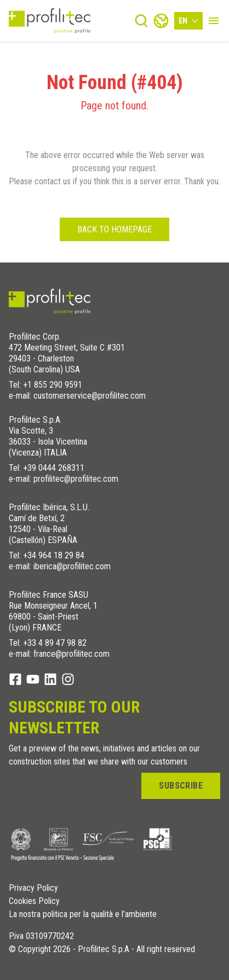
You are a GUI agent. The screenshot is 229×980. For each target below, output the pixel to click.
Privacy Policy (33, 888)
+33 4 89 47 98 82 (55, 643)
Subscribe (181, 786)
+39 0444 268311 (54, 468)
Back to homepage (114, 229)
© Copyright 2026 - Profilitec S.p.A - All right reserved (102, 949)
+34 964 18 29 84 (54, 555)
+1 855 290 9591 (53, 385)
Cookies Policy (34, 901)
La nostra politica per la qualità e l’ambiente (83, 914)
